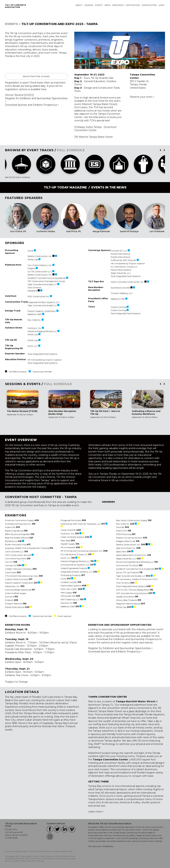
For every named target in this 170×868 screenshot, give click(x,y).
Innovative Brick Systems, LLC (75, 565)
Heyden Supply (68, 544)
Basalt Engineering (14, 531)
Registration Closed (36, 76)
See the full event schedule (17, 177)
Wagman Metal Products (128, 604)
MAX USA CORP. (69, 589)
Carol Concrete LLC (14, 551)
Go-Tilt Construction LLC (40, 271)
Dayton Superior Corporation (42, 311)
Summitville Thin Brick (127, 565)
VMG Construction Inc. (38, 296)
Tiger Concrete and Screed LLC (42, 284)
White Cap (33, 259)
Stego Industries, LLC (121, 273)
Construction (149, 5)
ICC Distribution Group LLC (124, 267)
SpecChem (121, 551)
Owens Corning (118, 307)
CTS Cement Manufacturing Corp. (22, 576)
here (44, 89)
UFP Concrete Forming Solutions (132, 593)
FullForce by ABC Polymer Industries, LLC (81, 524)
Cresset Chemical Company (18, 569)
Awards (89, 5)
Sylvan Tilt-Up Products (127, 572)
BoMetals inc (11, 541)
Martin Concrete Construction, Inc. (127, 282)
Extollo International (120, 254)
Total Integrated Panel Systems (42, 354)
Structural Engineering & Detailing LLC (135, 562)
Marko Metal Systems (121, 270)
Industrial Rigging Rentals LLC (42, 331)
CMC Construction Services (18, 555)
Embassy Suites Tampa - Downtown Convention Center (96, 129)
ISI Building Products (71, 575)
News (107, 5)
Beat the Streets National (17, 538)
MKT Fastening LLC (70, 599)
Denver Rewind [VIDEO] (19, 95)
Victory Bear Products (127, 600)
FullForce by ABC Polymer (123, 260)
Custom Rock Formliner (17, 579)
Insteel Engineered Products (74, 568)
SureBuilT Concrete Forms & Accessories (47, 278)
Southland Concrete (120, 288)
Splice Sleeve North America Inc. (131, 555)
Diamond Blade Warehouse (18, 590)
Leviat (30, 251)
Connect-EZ (11, 565)
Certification (133, 5)
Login (161, 5)
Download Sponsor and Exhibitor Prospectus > (32, 105)
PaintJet (120, 527)
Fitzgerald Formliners (71, 520)
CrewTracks (11, 572)
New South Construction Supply (132, 520)
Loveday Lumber (69, 582)
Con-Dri (9, 562)
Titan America (34, 287)
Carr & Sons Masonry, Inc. (40, 265)
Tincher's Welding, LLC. (122, 293)
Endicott (9, 600)
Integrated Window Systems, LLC (44, 302)
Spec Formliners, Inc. (126, 548)
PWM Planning (124, 534)
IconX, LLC (33, 346)
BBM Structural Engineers (18, 534)
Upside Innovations (125, 597)
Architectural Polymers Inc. (18, 524)
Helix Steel (65, 540)
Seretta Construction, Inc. (40, 256)
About (79, 5)
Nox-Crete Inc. (34, 320)
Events (99, 5)
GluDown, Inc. (34, 328)
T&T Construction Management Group (46, 281)
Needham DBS (35, 314)
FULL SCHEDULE (71, 150)
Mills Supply (66, 593)
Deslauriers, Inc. (12, 586)
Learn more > (96, 812)
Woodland (32, 291)
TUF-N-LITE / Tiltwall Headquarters (133, 590)
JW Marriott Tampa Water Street (94, 137)
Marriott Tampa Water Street (100, 104)
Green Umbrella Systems (73, 537)
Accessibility (108, 846)
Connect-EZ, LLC (119, 251)
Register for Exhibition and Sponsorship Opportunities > (120, 648)
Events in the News (109, 187)
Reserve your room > (142, 97)
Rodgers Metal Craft (126, 541)
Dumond (9, 597)
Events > (13, 24)
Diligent (31, 268)
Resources (118, 5)
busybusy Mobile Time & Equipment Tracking (27, 548)
